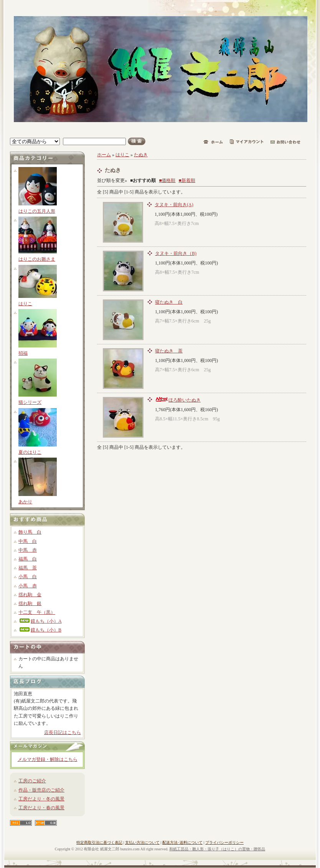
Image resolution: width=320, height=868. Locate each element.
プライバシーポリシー (224, 842)
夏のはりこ (30, 452)
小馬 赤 (28, 586)
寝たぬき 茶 (169, 351)
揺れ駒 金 (30, 595)
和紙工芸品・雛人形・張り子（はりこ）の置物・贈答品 (217, 849)
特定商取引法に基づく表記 (99, 842)
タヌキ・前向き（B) (176, 253)
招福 (23, 353)
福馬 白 (28, 559)
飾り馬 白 (30, 532)
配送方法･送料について (182, 842)
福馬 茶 (28, 568)
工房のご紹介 (32, 781)
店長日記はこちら (63, 732)
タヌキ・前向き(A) (174, 205)
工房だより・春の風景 (41, 808)
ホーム (104, 155)
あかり (25, 502)
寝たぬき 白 (169, 302)
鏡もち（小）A (40, 621)
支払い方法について (142, 842)
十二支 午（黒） (37, 612)
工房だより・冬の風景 (41, 799)
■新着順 (187, 180)
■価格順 (167, 180)
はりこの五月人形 (37, 211)
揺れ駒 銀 (30, 603)
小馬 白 (28, 577)
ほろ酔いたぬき (178, 400)
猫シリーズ (30, 402)
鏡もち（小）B (40, 630)
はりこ (25, 304)
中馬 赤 (28, 550)
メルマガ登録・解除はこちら (48, 759)
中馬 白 (28, 541)
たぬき (141, 155)
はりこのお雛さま (37, 259)
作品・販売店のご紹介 (41, 790)
